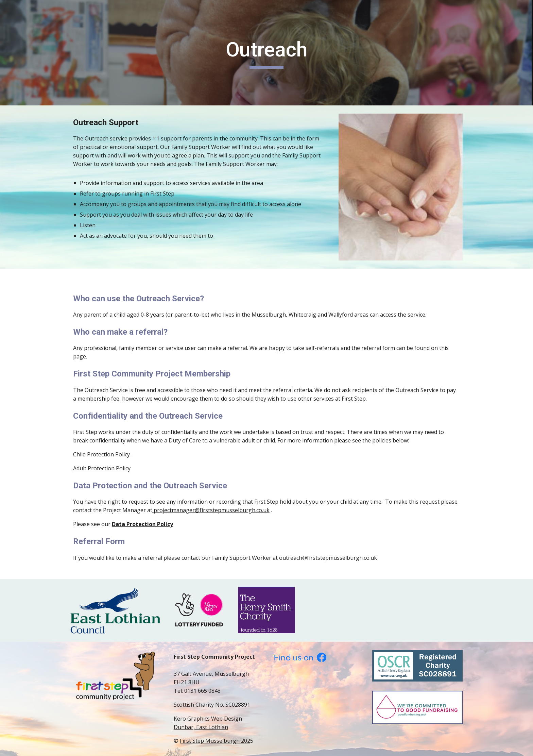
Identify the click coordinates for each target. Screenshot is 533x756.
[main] (266, 53)
